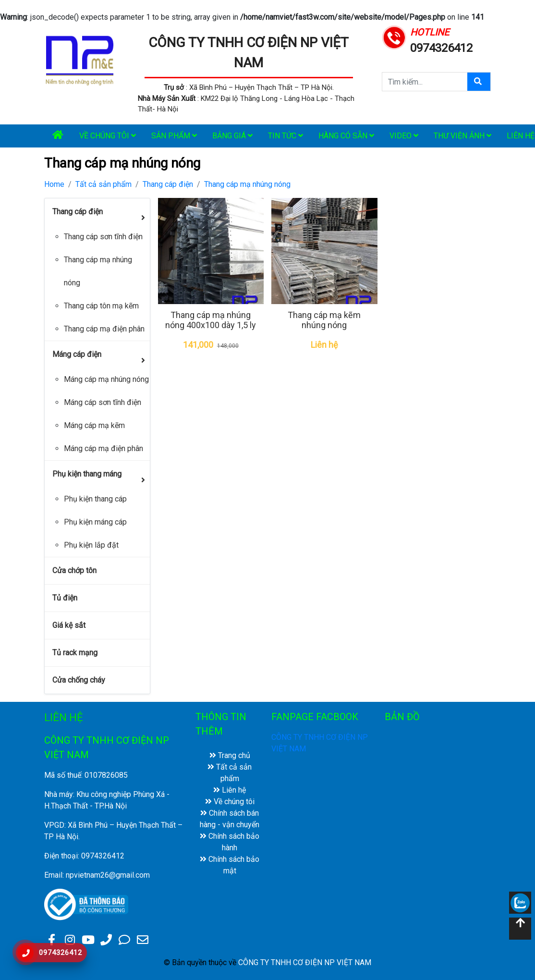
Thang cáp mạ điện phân (104, 329)
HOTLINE (430, 32)
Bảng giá (232, 136)
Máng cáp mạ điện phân (103, 448)
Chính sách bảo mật (230, 865)
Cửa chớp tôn (74, 570)
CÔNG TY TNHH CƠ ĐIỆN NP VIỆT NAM (305, 962)
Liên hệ (230, 790)
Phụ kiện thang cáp (95, 499)
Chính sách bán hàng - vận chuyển (230, 819)
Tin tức (286, 136)
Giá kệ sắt (69, 625)
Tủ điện (65, 598)
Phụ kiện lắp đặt (91, 545)
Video (404, 136)
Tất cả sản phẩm (103, 184)
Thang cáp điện (168, 184)
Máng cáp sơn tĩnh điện (103, 402)
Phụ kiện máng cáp (95, 522)
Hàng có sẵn (346, 136)
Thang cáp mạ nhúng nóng (247, 184)
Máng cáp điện (77, 354)
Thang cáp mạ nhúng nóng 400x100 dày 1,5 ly (211, 320)
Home (54, 184)
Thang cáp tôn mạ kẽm (101, 306)
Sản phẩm (174, 136)
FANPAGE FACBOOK (315, 717)
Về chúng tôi (108, 136)
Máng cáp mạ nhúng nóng (106, 379)
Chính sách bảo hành (230, 842)
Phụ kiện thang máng (87, 474)
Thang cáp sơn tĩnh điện (103, 237)
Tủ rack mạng (75, 653)
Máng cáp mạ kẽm (94, 425)
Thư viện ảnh (462, 136)
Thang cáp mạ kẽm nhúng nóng (324, 320)
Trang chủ (230, 755)
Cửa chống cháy (79, 680)
